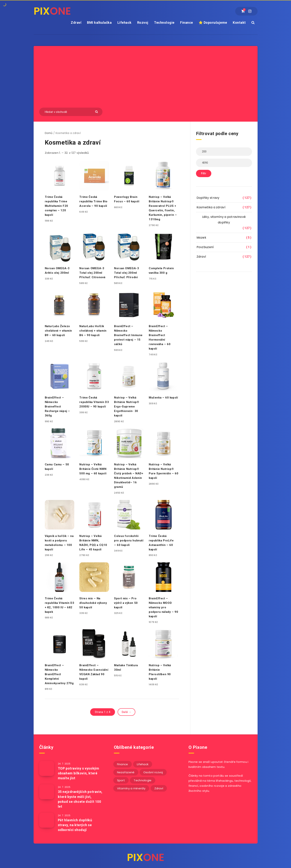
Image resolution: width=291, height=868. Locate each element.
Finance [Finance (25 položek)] (123, 764)
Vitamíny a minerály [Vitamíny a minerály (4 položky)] (131, 788)
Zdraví (76, 23)
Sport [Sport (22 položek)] (121, 780)
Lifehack (125, 23)
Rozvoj (143, 23)
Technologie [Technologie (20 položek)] (143, 780)
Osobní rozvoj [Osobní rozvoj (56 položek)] (153, 772)
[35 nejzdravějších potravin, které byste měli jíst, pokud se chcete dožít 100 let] (47, 792)
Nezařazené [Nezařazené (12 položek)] (126, 772)
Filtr (204, 173)
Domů (49, 133)
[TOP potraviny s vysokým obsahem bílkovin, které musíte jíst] (47, 768)
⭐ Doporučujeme (213, 23)
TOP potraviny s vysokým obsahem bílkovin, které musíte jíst (79, 773)
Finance (187, 23)
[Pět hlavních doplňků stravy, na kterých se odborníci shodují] (47, 820)
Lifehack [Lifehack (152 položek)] (143, 764)
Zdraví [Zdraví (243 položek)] (159, 788)
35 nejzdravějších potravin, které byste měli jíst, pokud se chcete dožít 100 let (80, 799)
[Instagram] (250, 11)
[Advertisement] (146, 80)
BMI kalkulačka (99, 23)
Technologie (164, 23)
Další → (126, 712)
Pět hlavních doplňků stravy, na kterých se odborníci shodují (75, 825)
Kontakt (239, 23)
